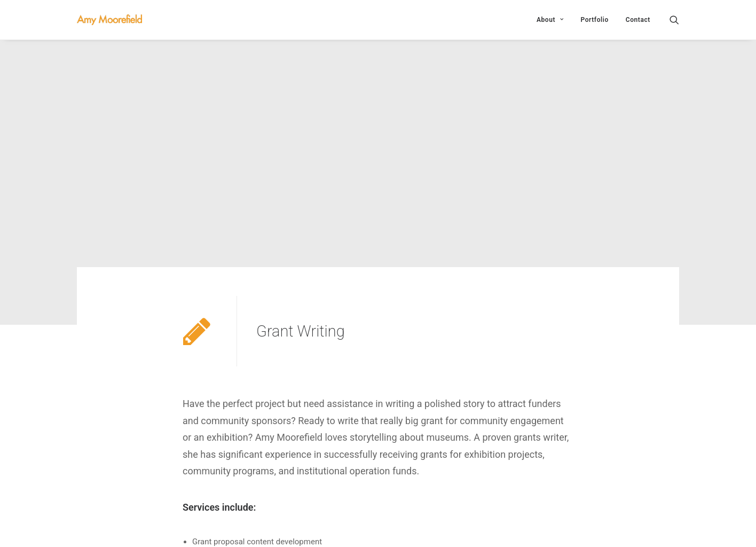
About (550, 20)
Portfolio (594, 20)
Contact (638, 20)
